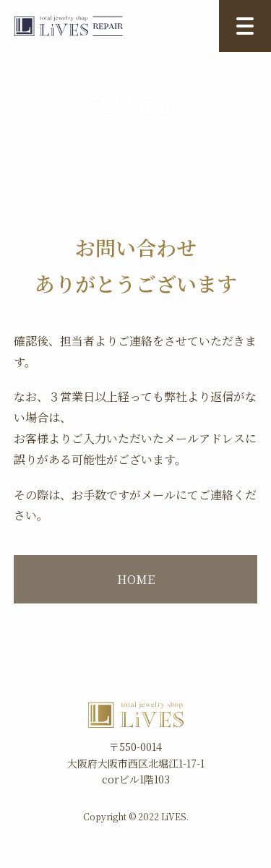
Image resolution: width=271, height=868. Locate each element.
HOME (136, 579)
